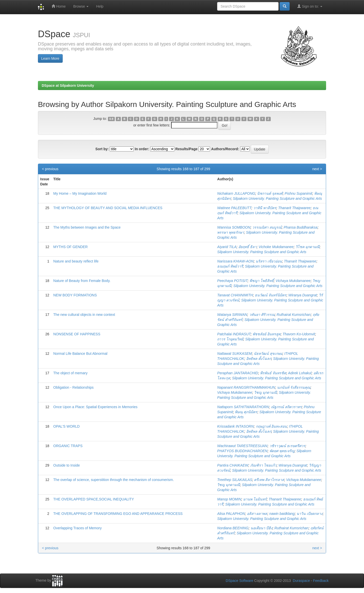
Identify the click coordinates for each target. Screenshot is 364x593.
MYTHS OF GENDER (71, 247)
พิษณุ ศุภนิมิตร (246, 412)
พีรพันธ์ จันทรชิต (273, 373)
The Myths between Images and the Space (87, 227)
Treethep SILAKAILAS (235, 480)
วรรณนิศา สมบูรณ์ (267, 227)
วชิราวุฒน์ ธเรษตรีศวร (287, 446)
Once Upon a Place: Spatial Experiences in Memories (95, 407)
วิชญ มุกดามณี (265, 392)
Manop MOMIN (229, 499)
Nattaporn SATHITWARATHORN (243, 407)
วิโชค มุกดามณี (308, 247)
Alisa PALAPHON (231, 514)
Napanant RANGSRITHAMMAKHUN (246, 387)
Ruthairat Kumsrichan (294, 315)
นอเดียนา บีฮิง (261, 528)
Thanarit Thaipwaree (294, 208)
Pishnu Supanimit (298, 193)
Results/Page (187, 149)
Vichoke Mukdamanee (276, 247)
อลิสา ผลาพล (257, 514)
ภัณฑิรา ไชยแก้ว (263, 465)
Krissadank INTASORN (235, 426)
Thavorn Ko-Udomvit (299, 334)
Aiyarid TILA (227, 247)
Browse (81, 6)
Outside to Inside (67, 465)
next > (317, 169)
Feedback (321, 581)
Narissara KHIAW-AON (235, 261)
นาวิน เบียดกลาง (310, 514)
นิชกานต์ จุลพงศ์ (270, 193)
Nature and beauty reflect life (76, 261)
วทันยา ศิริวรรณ (262, 315)
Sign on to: (310, 6)
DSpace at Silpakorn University (68, 85)
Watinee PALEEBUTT (234, 208)
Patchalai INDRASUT (234, 334)
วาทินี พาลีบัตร (265, 208)
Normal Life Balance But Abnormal (80, 354)
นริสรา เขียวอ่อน (269, 261)
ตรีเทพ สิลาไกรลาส (269, 480)
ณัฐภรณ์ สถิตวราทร (286, 407)
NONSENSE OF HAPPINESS (77, 334)
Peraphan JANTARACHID (238, 373)
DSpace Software (240, 581)
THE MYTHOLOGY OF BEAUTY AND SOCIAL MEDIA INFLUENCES (108, 208)
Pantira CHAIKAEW (233, 465)
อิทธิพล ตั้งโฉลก (259, 359)
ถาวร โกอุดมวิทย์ (230, 339)
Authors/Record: (225, 149)
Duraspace (301, 581)
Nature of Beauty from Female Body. (82, 281)
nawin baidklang (282, 514)
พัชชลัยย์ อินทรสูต (267, 334)
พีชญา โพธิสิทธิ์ (262, 281)
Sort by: (102, 149)
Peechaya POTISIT (232, 281)
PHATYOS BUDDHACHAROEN (242, 451)
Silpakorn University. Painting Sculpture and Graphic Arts (277, 199)
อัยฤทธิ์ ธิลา (247, 247)
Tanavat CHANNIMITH (235, 295)
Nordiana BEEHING (233, 528)
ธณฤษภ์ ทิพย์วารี (230, 266)
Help (100, 6)
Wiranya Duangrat (303, 295)
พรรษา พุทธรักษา (231, 232)
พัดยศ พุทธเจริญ (282, 451)
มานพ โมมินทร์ (255, 499)
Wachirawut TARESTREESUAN (242, 446)
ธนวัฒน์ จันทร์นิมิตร (271, 295)
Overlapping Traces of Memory (77, 528)
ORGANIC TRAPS (68, 446)
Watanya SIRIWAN (232, 315)
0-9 (111, 119)
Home (59, 6)
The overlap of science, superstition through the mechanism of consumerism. (114, 480)
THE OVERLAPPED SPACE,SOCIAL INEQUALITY (94, 499)
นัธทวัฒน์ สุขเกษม (268, 354)
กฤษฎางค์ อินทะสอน (271, 426)
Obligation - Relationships (74, 387)
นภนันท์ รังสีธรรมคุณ (294, 387)
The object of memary (70, 373)
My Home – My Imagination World (80, 193)
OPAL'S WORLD (66, 426)
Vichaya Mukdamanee (293, 281)
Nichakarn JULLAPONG (236, 193)
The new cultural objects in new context (84, 315)
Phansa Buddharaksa (301, 227)
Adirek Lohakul (300, 373)
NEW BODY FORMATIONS (75, 295)
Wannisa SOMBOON (234, 227)
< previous (50, 169)
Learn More (50, 58)
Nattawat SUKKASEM (234, 354)
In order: (142, 149)
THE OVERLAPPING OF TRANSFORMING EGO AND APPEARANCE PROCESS (118, 514)
